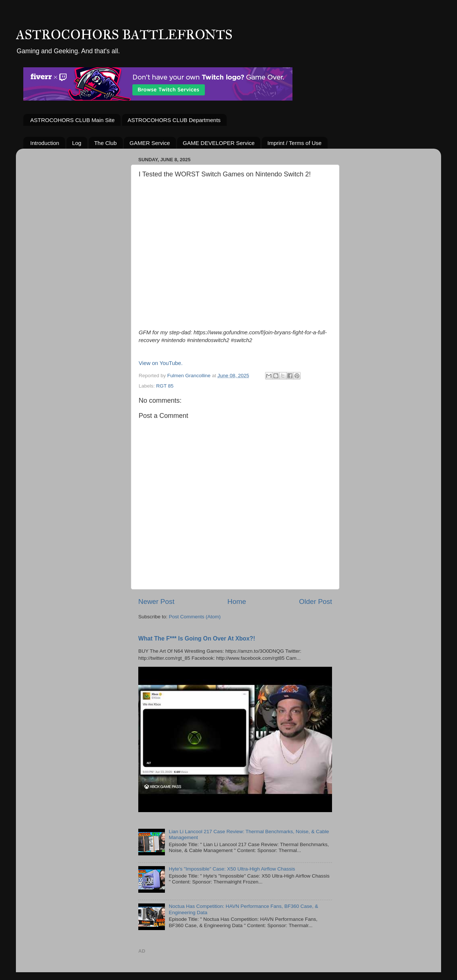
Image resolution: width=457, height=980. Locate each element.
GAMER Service (150, 143)
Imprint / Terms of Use (294, 143)
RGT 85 (165, 386)
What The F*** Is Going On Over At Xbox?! (197, 638)
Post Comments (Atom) (195, 617)
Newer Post (156, 601)
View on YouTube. (161, 363)
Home (237, 601)
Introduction (45, 143)
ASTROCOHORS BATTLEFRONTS (124, 35)
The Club (106, 143)
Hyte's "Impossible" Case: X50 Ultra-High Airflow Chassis (232, 869)
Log (77, 143)
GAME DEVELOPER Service (219, 143)
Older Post (316, 601)
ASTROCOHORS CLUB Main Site (72, 120)
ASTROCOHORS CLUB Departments (174, 120)
